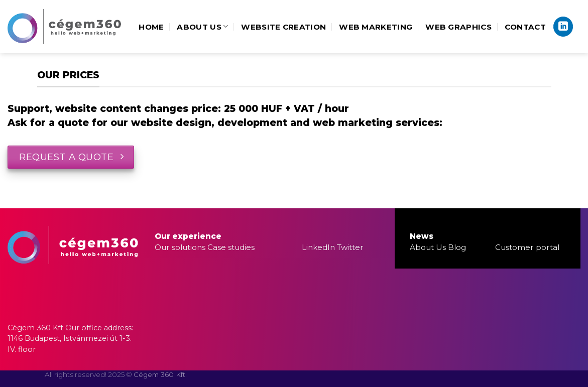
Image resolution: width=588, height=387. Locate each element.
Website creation (283, 27)
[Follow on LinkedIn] (563, 27)
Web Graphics (458, 27)
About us (202, 26)
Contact (525, 27)
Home (151, 27)
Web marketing (376, 27)
